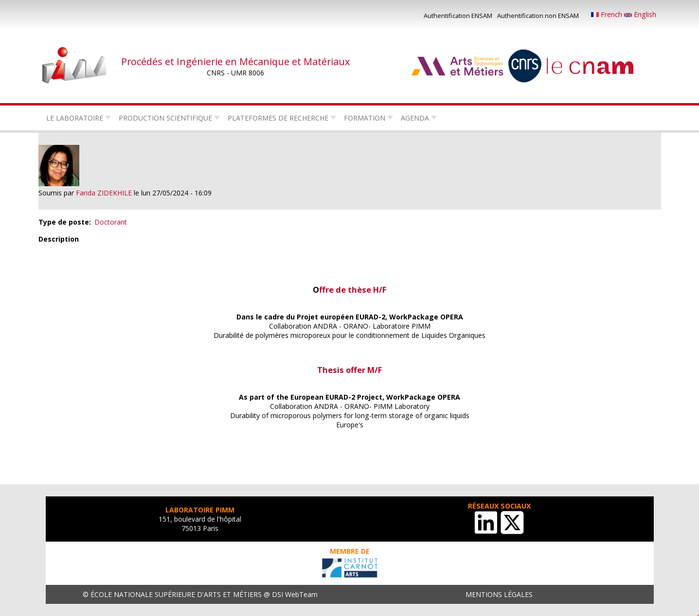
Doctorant (111, 222)
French (608, 14)
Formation (365, 118)
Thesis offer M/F (349, 370)
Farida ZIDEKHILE (104, 193)
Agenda (415, 118)
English (640, 14)
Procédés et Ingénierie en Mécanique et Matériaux (235, 62)
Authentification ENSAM (458, 16)
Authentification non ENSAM (538, 16)
